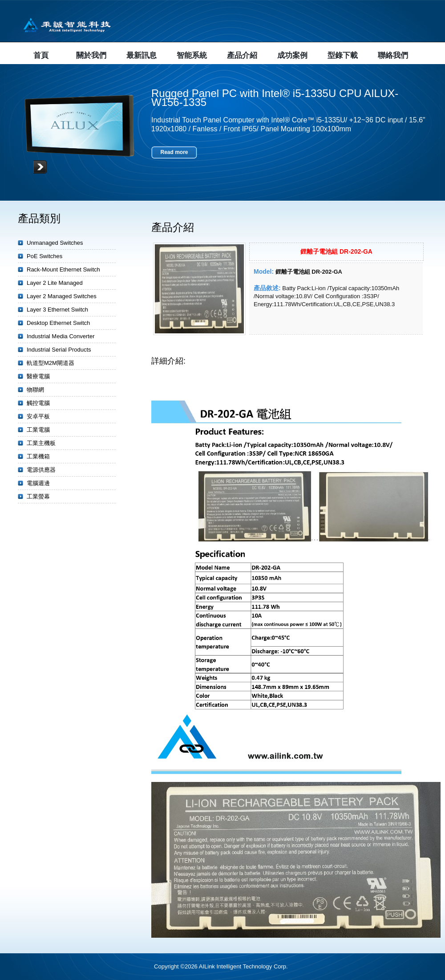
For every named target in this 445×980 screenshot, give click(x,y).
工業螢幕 (38, 496)
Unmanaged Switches (55, 243)
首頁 (41, 55)
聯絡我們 (393, 55)
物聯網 (35, 390)
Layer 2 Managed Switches (62, 296)
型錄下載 (343, 55)
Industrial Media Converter (61, 336)
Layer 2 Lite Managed (55, 283)
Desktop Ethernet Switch (58, 323)
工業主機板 (41, 443)
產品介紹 (242, 55)
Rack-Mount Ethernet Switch (63, 269)
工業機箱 (38, 456)
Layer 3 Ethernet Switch (57, 310)
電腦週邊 (38, 483)
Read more (174, 152)
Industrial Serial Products (59, 350)
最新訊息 (142, 55)
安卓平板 (38, 416)
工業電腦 (38, 430)
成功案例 (292, 55)
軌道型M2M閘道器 (51, 363)
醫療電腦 (38, 376)
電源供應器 (41, 470)
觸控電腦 (38, 403)
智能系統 (192, 55)
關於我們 (91, 55)
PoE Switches (44, 256)
